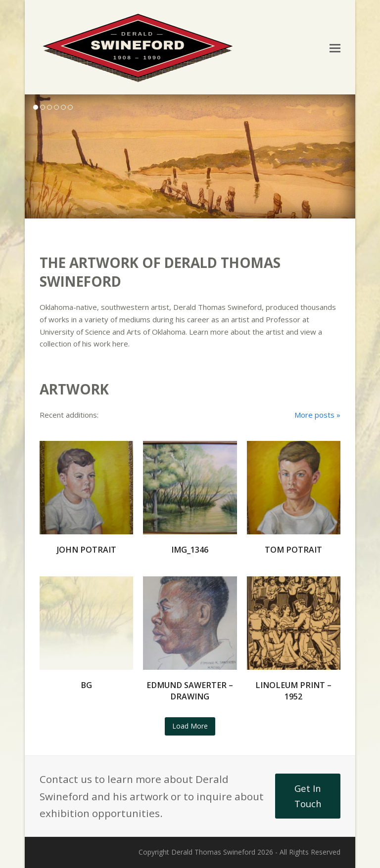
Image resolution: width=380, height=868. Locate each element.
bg (86, 685)
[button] (335, 47)
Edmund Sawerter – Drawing (190, 691)
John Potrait (87, 550)
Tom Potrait (293, 550)
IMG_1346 (190, 550)
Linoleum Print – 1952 (293, 691)
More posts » (317, 415)
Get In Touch (308, 796)
